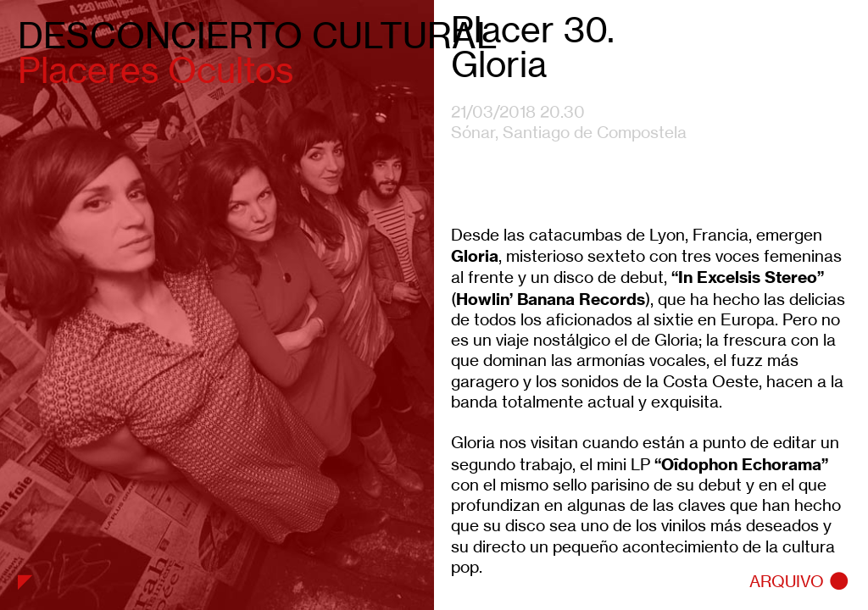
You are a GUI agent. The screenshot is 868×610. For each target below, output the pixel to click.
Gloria (475, 256)
